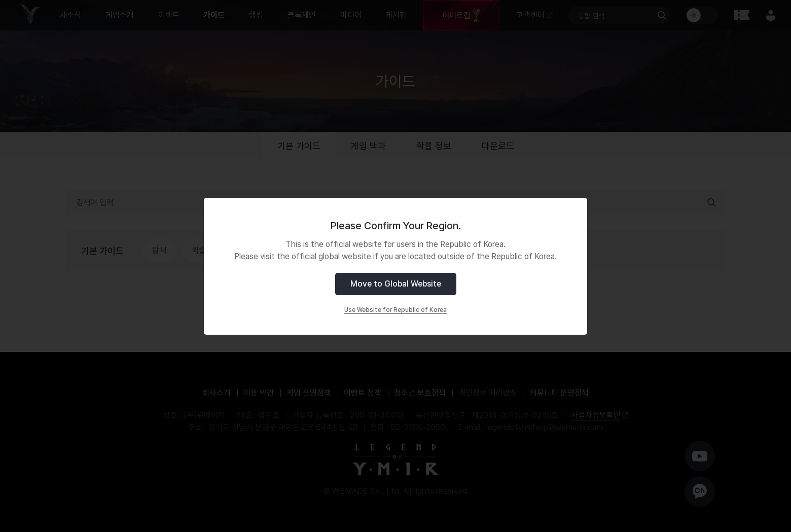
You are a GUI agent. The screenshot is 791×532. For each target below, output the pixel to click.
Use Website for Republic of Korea (395, 310)
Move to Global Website (396, 284)
